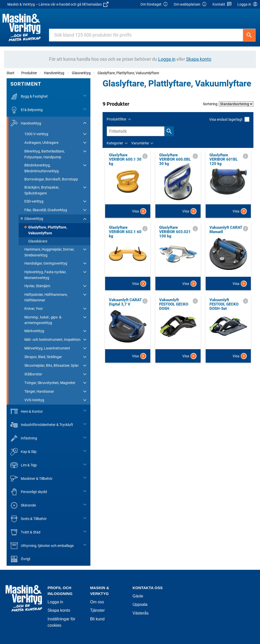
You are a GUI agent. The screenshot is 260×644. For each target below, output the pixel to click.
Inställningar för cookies (61, 622)
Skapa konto (59, 610)
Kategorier (115, 143)
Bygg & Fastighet (29, 96)
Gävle (138, 596)
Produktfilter (117, 119)
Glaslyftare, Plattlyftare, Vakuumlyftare (128, 73)
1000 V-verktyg (36, 134)
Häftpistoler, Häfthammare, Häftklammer (46, 297)
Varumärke (140, 143)
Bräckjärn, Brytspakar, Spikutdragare (42, 190)
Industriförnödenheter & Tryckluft (42, 425)
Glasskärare (38, 241)
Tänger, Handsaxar (39, 391)
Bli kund (97, 619)
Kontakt (222, 4)
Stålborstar (33, 374)
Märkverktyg (34, 331)
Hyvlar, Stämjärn (37, 286)
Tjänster (97, 610)
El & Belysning (27, 110)
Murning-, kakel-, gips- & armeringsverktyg (43, 320)
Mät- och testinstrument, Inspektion (52, 340)
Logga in (55, 602)
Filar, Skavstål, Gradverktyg (46, 210)
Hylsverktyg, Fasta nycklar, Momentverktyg (45, 275)
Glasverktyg (81, 73)
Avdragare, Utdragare (41, 143)
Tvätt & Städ (25, 532)
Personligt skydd (29, 492)
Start (11, 73)
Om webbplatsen (190, 4)
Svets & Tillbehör (29, 519)
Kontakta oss (148, 588)
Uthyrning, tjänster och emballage (42, 546)
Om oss (97, 602)
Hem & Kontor (27, 411)
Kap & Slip (23, 452)
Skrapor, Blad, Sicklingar (43, 357)
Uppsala (140, 604)
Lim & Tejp (24, 465)
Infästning (24, 438)
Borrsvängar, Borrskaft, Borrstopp (51, 179)
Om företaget (154, 4)
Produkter (29, 73)
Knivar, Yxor (34, 309)
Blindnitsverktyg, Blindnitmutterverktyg (42, 168)
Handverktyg (54, 73)
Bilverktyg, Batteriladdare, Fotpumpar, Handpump (45, 154)
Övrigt (20, 559)
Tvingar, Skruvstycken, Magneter (50, 383)
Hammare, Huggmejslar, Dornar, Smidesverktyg (49, 252)
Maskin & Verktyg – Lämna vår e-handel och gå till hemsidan (58, 4)
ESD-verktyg (34, 201)
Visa (139, 211)
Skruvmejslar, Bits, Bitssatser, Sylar (52, 365)
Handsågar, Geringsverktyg (46, 263)
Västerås (141, 613)
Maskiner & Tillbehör (31, 478)
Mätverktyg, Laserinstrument (47, 348)
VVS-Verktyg (34, 400)
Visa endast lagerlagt (229, 119)
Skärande (23, 505)
